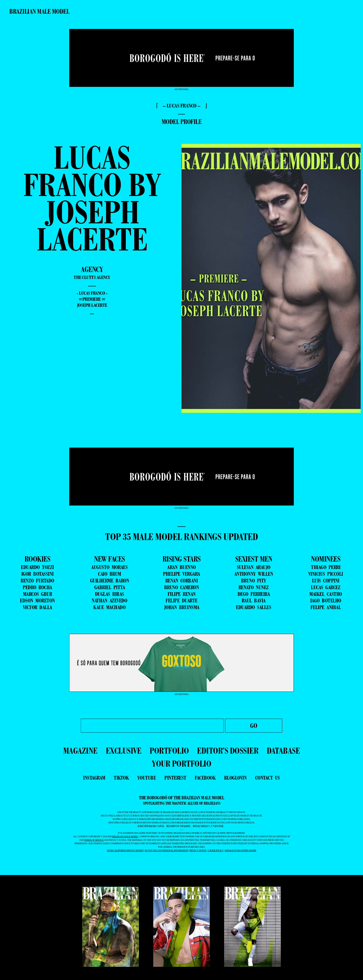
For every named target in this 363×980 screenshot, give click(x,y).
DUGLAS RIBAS (110, 594)
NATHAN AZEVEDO (109, 601)
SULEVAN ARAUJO (254, 567)
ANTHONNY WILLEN (254, 574)
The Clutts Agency (92, 277)
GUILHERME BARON (110, 581)
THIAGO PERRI (326, 567)
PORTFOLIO (169, 751)
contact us (268, 778)
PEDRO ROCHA (37, 587)
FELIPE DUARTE (181, 601)
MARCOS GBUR (38, 594)
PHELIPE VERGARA (181, 574)
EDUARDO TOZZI (37, 567)
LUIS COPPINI (326, 581)
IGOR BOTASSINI (38, 574)
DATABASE (283, 751)
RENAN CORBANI (182, 581)
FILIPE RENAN (182, 594)
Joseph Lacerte (92, 305)
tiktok (121, 778)
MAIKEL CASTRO (326, 594)
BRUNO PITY (254, 581)
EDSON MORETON (37, 601)
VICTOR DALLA (38, 607)
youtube (147, 778)
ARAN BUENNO (181, 567)
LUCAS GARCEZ (326, 587)
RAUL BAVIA (254, 601)
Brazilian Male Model (39, 11)
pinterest (175, 778)
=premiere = (92, 299)
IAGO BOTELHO (326, 601)
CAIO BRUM (110, 574)
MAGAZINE (80, 751)
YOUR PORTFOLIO (181, 763)
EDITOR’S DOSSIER (228, 751)
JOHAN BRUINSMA (182, 607)
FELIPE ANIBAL (326, 607)
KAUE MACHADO (109, 607)
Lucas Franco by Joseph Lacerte (92, 198)
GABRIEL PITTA (110, 587)
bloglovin (235, 778)
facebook (205, 778)
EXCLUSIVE (124, 751)
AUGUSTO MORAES (109, 567)
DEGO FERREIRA (254, 594)
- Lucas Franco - (92, 293)
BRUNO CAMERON (182, 587)
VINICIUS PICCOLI (326, 574)
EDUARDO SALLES (253, 607)
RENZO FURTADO (37, 581)
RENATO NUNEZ (254, 587)
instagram (94, 778)
